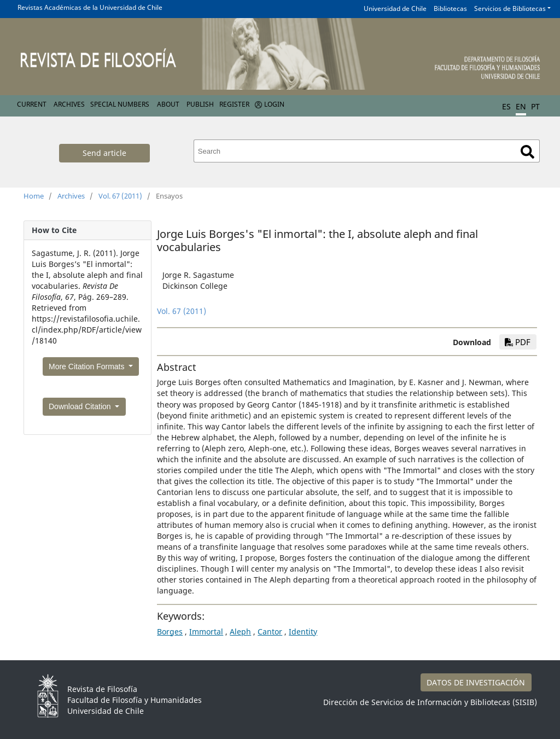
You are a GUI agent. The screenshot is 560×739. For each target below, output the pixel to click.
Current (32, 104)
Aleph (240, 632)
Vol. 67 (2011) (120, 196)
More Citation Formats (87, 366)
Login (274, 104)
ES (506, 106)
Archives (69, 104)
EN (521, 106)
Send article (104, 153)
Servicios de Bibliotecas (510, 8)
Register (234, 104)
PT (535, 106)
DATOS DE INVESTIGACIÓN (476, 682)
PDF (518, 342)
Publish (200, 104)
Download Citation (81, 406)
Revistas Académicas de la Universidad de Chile (90, 7)
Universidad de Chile (395, 8)
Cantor (270, 632)
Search (527, 152)
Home (34, 196)
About (168, 104)
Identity (303, 632)
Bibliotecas (450, 8)
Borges (170, 632)
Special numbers (120, 104)
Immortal (206, 632)
